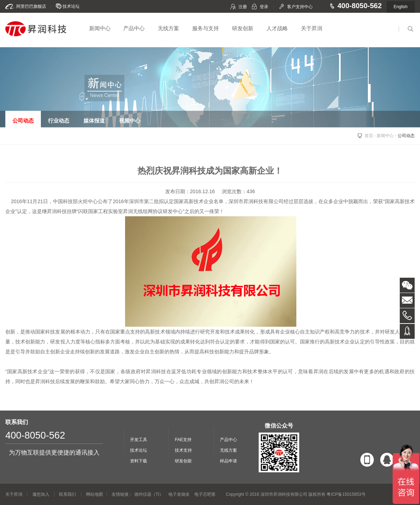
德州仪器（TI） (149, 494)
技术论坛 (71, 6)
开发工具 (139, 440)
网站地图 (95, 494)
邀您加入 (41, 494)
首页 (369, 136)
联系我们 (68, 494)
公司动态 (406, 136)
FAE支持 (183, 440)
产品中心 (134, 28)
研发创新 (243, 28)
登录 (264, 7)
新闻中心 (100, 28)
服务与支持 (206, 28)
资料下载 (139, 461)
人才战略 (277, 28)
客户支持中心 (300, 7)
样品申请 (228, 461)
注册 (243, 7)
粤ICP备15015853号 (346, 494)
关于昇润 (312, 28)
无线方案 (168, 28)
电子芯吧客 (205, 494)
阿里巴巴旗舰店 (31, 6)
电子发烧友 (179, 494)
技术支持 (183, 450)
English (401, 7)
